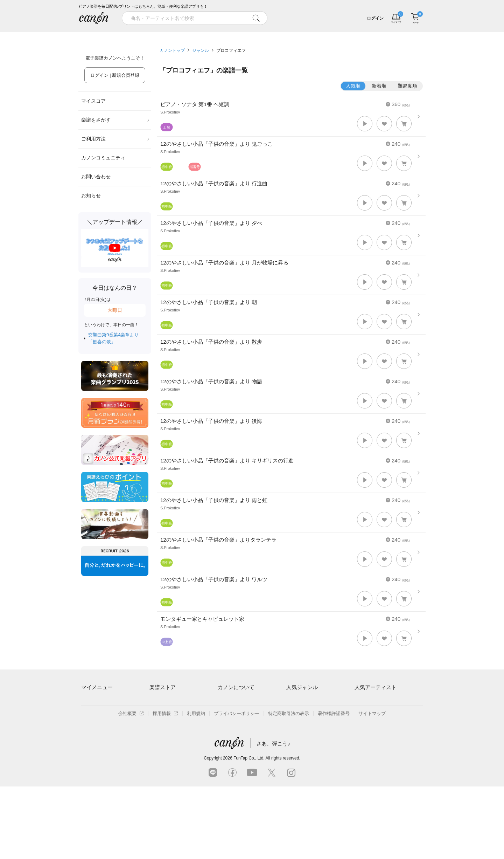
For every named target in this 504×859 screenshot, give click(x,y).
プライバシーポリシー (237, 786)
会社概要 (131, 786)
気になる (382, 34)
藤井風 (361, 701)
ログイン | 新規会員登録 (115, 75)
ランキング (209, 34)
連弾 (291, 701)
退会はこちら (95, 725)
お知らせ (91, 195)
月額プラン (229, 713)
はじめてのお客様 (236, 725)
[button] (365, 124)
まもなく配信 (163, 750)
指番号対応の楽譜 (168, 761)
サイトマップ (372, 786)
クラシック (298, 713)
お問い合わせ (96, 177)
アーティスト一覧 (168, 701)
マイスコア (93, 101)
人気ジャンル (302, 687)
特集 (122, 34)
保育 (291, 725)
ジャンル (201, 50)
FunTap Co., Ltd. (249, 831)
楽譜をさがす (115, 120)
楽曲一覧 (159, 713)
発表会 (293, 750)
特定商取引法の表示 (289, 786)
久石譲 (361, 750)
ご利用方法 (115, 139)
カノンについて (236, 687)
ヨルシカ (364, 725)
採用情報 (165, 786)
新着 (295, 34)
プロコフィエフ (231, 50)
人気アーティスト (376, 687)
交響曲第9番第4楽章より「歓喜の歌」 (113, 338)
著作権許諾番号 (334, 786)
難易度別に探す (165, 725)
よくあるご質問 (234, 737)
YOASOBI (365, 737)
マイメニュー (97, 687)
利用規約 (196, 786)
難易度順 (407, 86)
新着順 (379, 86)
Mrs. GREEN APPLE (376, 713)
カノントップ (172, 50)
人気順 (353, 86)
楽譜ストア (163, 687)
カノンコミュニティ (103, 158)
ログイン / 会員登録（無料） (110, 713)
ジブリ (293, 737)
